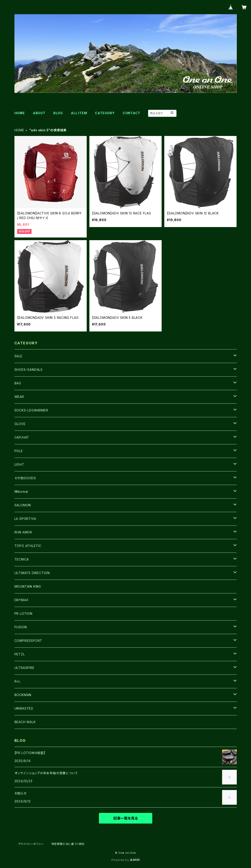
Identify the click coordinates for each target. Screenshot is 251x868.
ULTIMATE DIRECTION (32, 573)
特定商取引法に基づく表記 (68, 844)
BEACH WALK (25, 722)
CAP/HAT (22, 437)
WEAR (19, 397)
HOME (20, 113)
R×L (17, 681)
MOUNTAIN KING (28, 586)
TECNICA (22, 559)
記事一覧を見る (126, 818)
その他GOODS (25, 478)
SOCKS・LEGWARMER (31, 410)
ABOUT (39, 113)
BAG (18, 383)
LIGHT (19, 464)
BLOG (58, 113)
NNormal (21, 492)
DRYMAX (22, 600)
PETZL (20, 654)
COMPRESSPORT (28, 641)
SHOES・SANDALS (29, 370)
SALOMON (23, 505)
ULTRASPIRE (24, 668)
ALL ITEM (79, 113)
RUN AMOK (23, 532)
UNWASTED (24, 708)
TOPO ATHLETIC (28, 546)
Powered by (126, 860)
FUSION (21, 627)
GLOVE (20, 424)
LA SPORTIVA (25, 519)
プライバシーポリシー (31, 844)
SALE (18, 356)
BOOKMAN (23, 695)
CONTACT (132, 113)
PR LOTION (23, 614)
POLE (19, 451)
